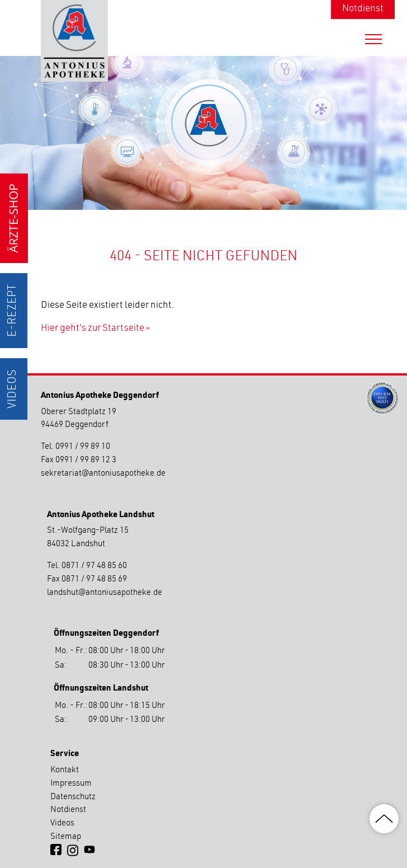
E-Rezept (13, 311)
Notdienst (363, 9)
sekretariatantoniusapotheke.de (103, 474)
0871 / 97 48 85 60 (94, 566)
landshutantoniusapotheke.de (105, 593)
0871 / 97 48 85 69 (94, 580)
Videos (13, 389)
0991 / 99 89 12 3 (86, 460)
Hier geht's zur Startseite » (95, 329)
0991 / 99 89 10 (83, 447)
